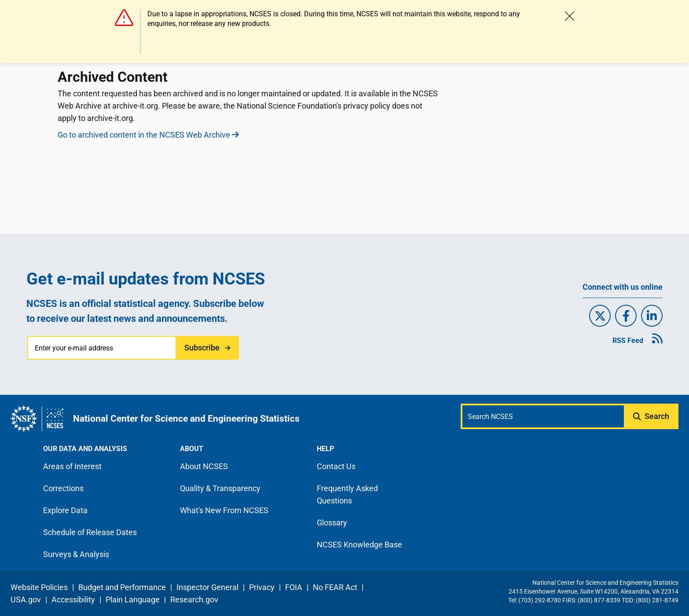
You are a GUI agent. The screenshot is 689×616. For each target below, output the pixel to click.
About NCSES (204, 466)
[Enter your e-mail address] (102, 348)
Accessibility (73, 600)
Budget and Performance (122, 587)
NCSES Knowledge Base (359, 545)
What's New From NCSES (224, 510)
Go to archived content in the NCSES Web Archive (148, 135)
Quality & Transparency (220, 488)
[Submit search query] (652, 416)
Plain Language (133, 600)
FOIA (294, 587)
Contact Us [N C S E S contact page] (336, 466)
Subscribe (202, 348)
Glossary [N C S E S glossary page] (332, 523)
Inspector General (207, 587)
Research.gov (194, 600)
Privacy (262, 587)
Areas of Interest (72, 466)
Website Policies (39, 587)
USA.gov (26, 600)
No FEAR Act (335, 587)
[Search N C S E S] (543, 416)
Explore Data (65, 510)
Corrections (63, 488)
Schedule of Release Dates (90, 532)
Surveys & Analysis (76, 554)
